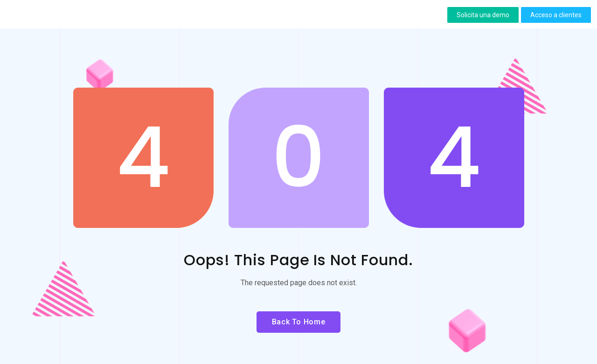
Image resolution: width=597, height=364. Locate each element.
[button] (483, 15)
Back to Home (299, 322)
